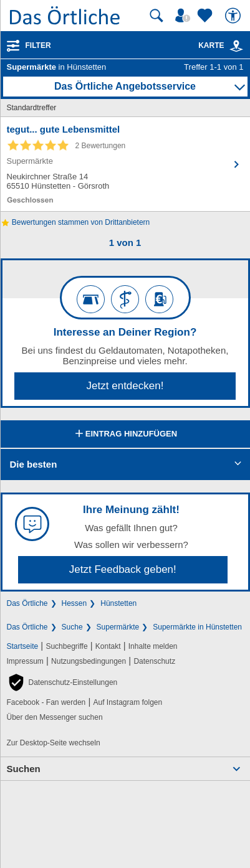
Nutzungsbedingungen (89, 661)
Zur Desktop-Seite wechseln (54, 743)
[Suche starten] (156, 16)
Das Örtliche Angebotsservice (125, 86)
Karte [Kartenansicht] (221, 45)
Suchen (24, 769)
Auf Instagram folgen (127, 702)
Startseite (23, 646)
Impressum (25, 661)
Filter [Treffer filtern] (38, 45)
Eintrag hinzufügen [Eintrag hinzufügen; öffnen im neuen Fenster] (125, 435)
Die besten (34, 464)
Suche (72, 627)
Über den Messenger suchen (55, 717)
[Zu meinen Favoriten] (206, 16)
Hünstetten (118, 603)
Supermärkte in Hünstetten (197, 627)
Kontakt (108, 646)
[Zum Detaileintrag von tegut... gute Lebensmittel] (125, 164)
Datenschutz (154, 661)
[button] (62, 682)
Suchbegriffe (66, 646)
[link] (236, 46)
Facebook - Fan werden (46, 702)
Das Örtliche (27, 603)
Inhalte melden (153, 646)
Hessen (75, 603)
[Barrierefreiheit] (234, 16)
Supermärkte (118, 627)
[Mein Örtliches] (185, 16)
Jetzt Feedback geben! (123, 569)
